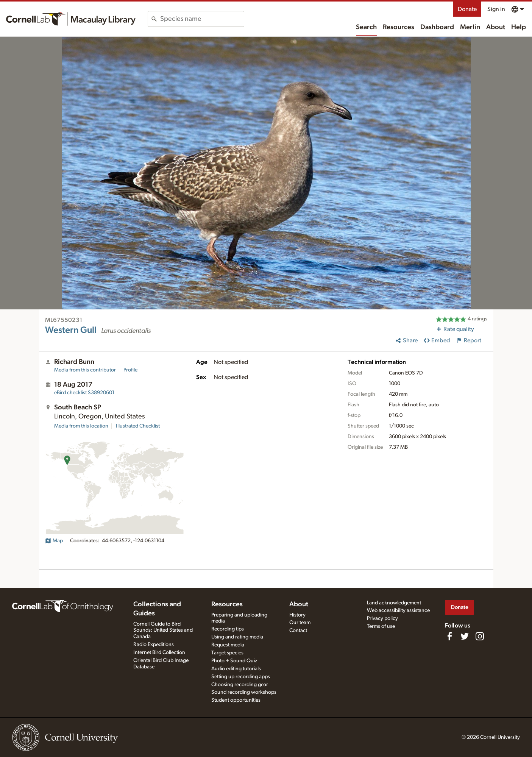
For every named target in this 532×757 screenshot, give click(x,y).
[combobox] (202, 19)
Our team (300, 623)
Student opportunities (236, 700)
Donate (467, 9)
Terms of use (381, 626)
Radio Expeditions (154, 645)
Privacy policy (382, 618)
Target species (227, 653)
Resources (399, 27)
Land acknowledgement (394, 603)
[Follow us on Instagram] (480, 636)
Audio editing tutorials (236, 669)
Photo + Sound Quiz (234, 661)
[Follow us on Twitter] (465, 636)
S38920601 (84, 393)
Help (519, 27)
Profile (130, 370)
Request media (228, 645)
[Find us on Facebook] (449, 636)
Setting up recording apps (241, 677)
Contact (298, 631)
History (297, 615)
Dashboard (437, 27)
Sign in (496, 9)
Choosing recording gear (240, 685)
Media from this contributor (85, 370)
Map (54, 541)
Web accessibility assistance (398, 610)
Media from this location (81, 426)
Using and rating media (237, 637)
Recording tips (228, 629)
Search (366, 27)
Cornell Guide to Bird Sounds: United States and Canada (163, 631)
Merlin (470, 27)
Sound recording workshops (244, 692)
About (496, 27)
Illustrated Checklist (138, 426)
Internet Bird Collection (159, 652)
